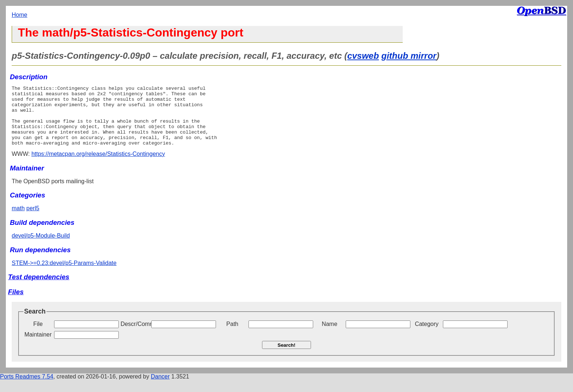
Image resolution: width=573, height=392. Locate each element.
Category (427, 336)
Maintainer (38, 347)
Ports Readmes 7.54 (27, 389)
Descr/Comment (135, 336)
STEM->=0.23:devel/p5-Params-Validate (64, 275)
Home (20, 15)
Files (16, 304)
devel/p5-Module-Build (41, 248)
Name (329, 336)
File (38, 336)
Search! (287, 357)
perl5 (33, 220)
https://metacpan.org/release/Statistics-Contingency (98, 166)
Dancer (160, 389)
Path (232, 336)
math (18, 220)
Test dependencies (39, 289)
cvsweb (363, 56)
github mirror (409, 56)
